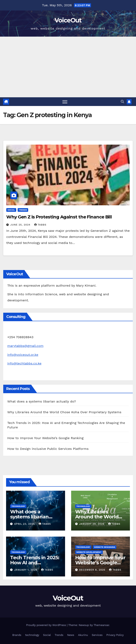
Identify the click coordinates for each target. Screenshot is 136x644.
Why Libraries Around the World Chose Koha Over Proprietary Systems (64, 412)
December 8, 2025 (93, 570)
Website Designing (105, 547)
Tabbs (40, 225)
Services (97, 635)
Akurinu (83, 635)
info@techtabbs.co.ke (24, 363)
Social (11, 210)
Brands (17, 635)
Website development (89, 552)
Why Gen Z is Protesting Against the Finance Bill (59, 217)
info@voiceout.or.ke (23, 355)
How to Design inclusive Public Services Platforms (48, 449)
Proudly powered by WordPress (47, 625)
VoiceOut (68, 20)
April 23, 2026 (25, 524)
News (71, 635)
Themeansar (101, 625)
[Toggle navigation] (65, 102)
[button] (122, 102)
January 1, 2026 (26, 570)
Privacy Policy (115, 635)
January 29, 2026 (92, 524)
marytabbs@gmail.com (25, 346)
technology (18, 506)
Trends (23, 210)
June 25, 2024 (21, 225)
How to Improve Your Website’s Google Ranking (45, 438)
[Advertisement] (68, 67)
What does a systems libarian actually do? (42, 401)
